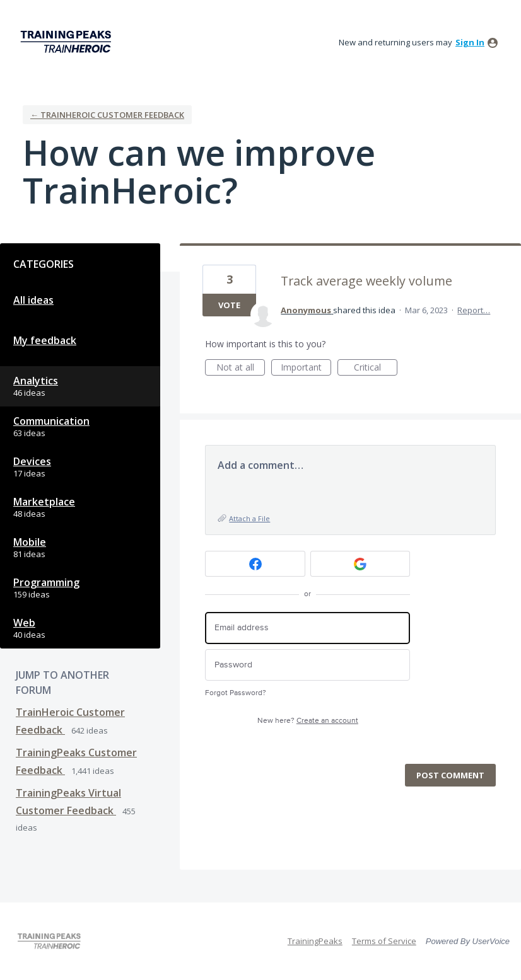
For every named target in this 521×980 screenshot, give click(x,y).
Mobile (30, 542)
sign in (470, 42)
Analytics (36, 381)
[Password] (307, 665)
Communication (51, 421)
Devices (32, 461)
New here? (308, 721)
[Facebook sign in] (255, 564)
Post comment (450, 775)
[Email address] (307, 628)
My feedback (45, 340)
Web (24, 623)
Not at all (241, 368)
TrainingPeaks (315, 941)
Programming (46, 582)
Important (306, 368)
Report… (474, 310)
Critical (376, 368)
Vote (229, 305)
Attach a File (249, 518)
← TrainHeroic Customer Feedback (107, 115)
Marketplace (44, 502)
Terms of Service (384, 941)
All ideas (33, 300)
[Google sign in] (360, 564)
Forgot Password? (236, 693)
